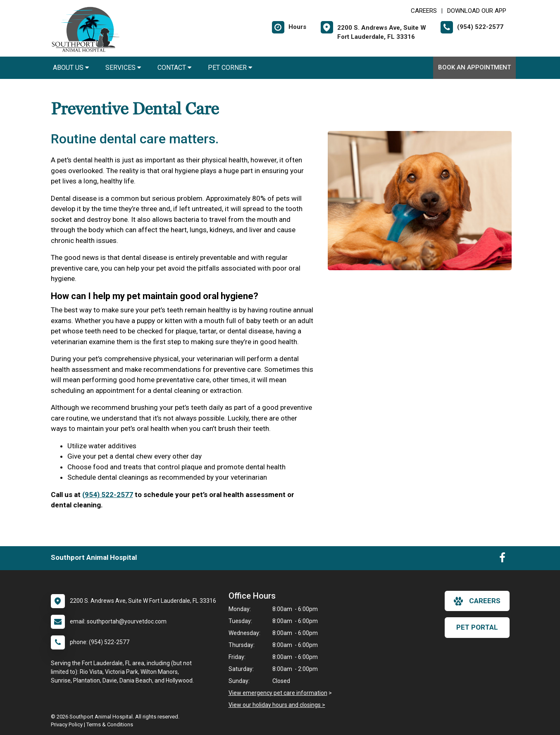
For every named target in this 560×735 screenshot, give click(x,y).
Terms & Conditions (110, 724)
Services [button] (123, 68)
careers (477, 601)
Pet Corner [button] (230, 68)
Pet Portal (477, 627)
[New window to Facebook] (502, 559)
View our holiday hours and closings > (277, 705)
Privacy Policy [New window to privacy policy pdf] (67, 724)
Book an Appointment (474, 67)
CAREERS (424, 11)
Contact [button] (174, 68)
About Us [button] (71, 68)
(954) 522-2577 (108, 495)
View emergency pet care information (278, 693)
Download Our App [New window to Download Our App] (477, 11)
